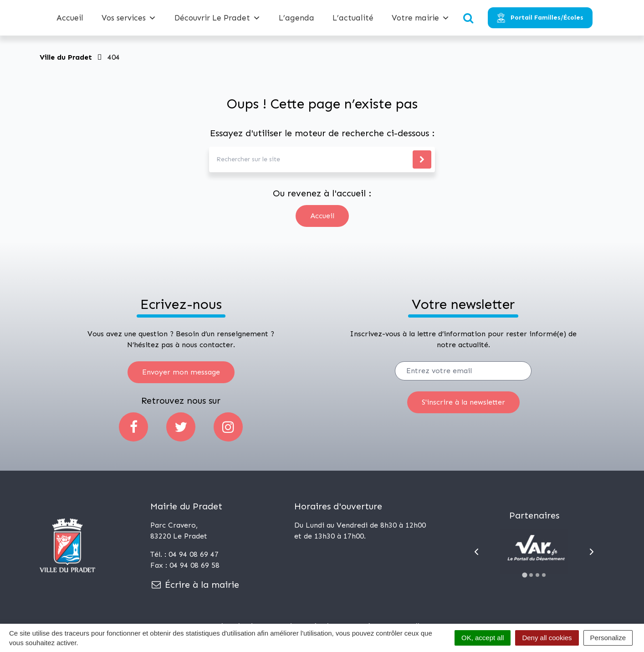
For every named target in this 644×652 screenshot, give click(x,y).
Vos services (129, 18)
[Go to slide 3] (537, 575)
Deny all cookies (547, 638)
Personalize (608, 638)
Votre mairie (421, 18)
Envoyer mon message (181, 372)
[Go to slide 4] (544, 575)
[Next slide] (592, 552)
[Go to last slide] (476, 552)
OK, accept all (483, 638)
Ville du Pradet (66, 57)
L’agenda (296, 18)
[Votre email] (463, 371)
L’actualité (353, 18)
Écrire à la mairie (195, 585)
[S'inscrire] (463, 402)
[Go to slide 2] (531, 575)
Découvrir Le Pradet (217, 18)
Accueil (70, 18)
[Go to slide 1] (524, 575)
